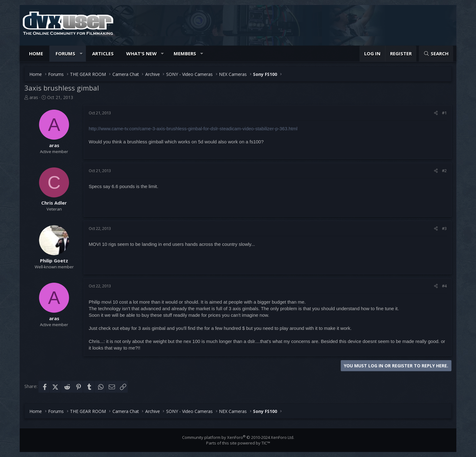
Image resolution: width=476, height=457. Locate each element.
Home (36, 53)
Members (185, 53)
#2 (444, 171)
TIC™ (266, 443)
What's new (141, 53)
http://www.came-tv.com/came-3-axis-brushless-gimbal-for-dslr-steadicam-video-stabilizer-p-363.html (193, 129)
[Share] (436, 113)
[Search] (436, 54)
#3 (444, 228)
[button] (81, 54)
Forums (65, 53)
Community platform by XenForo (238, 437)
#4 (444, 286)
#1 (444, 113)
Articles (103, 53)
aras (34, 97)
